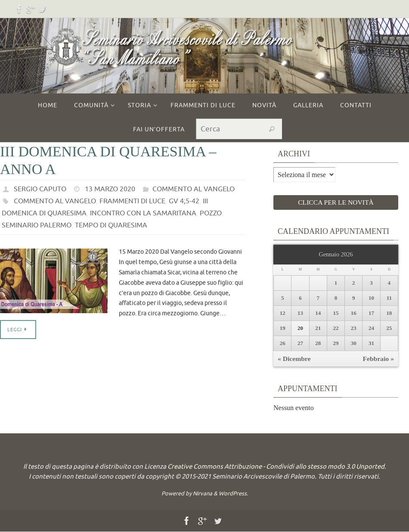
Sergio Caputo (40, 189)
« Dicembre (294, 359)
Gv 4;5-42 (184, 201)
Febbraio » (378, 359)
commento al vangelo (194, 189)
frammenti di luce (132, 201)
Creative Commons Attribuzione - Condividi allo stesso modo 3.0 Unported (276, 467)
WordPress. (233, 494)
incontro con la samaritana (143, 213)
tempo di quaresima (111, 225)
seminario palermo (36, 225)
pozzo (211, 213)
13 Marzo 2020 (110, 189)
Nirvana (203, 494)
